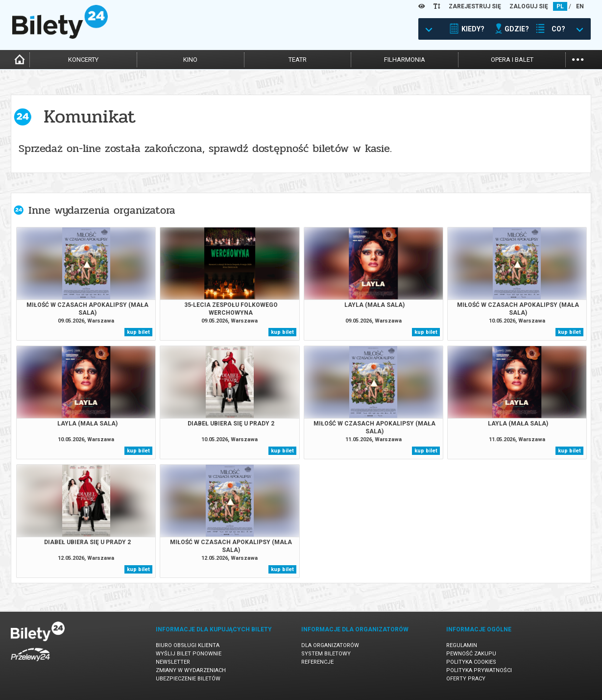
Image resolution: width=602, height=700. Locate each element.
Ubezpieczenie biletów (188, 679)
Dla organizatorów (330, 645)
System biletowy (326, 654)
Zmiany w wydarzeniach (191, 670)
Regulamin (462, 645)
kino (190, 60)
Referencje (317, 662)
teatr (298, 60)
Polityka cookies (471, 662)
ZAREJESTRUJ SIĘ (475, 6)
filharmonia (405, 60)
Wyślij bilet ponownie (189, 654)
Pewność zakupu (471, 654)
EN (580, 6)
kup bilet (138, 332)
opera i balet (512, 60)
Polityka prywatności (479, 670)
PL (560, 6)
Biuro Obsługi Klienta (188, 645)
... (578, 59)
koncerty (83, 60)
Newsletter (173, 662)
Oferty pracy (466, 679)
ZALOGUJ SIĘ (529, 6)
